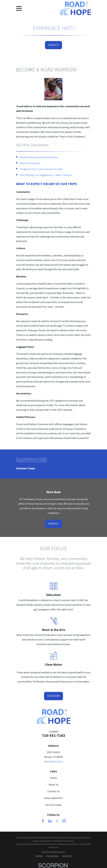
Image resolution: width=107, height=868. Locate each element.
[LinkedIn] (50, 821)
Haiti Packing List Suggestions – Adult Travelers (46, 175)
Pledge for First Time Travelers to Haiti (41, 169)
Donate (54, 45)
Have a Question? (54, 798)
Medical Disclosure (30, 163)
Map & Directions (54, 762)
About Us (54, 785)
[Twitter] (57, 821)
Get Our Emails (53, 805)
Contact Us (54, 791)
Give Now (53, 696)
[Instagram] (64, 821)
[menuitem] (25, 467)
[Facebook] (43, 821)
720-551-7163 (54, 736)
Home (54, 778)
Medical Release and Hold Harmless (39, 157)
